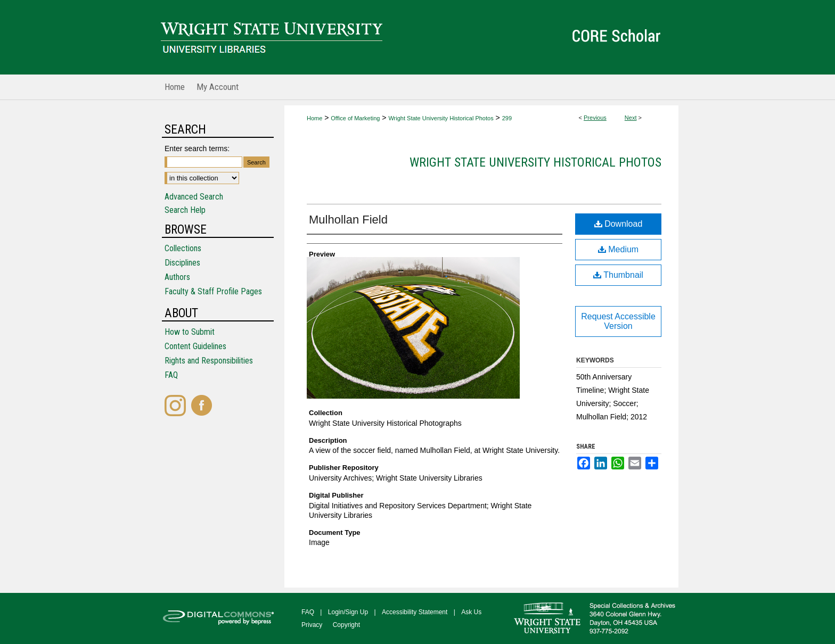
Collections (183, 248)
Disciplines (182, 263)
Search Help (185, 210)
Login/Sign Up (348, 612)
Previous (595, 118)
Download (619, 224)
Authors (177, 277)
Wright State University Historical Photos (441, 118)
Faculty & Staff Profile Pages (213, 291)
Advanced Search (194, 197)
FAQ (171, 375)
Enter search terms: (197, 148)
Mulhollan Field (348, 220)
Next (631, 118)
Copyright (346, 625)
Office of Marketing (355, 118)
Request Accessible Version (618, 321)
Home (314, 118)
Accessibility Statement (415, 612)
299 (507, 118)
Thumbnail (618, 275)
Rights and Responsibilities (209, 361)
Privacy (312, 625)
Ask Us (471, 612)
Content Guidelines (195, 346)
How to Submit (190, 332)
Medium (618, 249)
